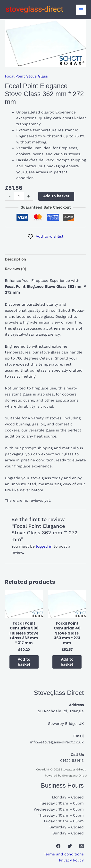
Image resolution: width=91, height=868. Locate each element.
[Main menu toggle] (81, 10)
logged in (44, 546)
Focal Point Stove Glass (26, 76)
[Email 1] (82, 846)
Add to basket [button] (24, 662)
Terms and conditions (64, 854)
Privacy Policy (71, 860)
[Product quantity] (19, 196)
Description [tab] (15, 259)
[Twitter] (70, 846)
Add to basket (56, 196)
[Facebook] (58, 846)
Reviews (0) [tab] (16, 269)
